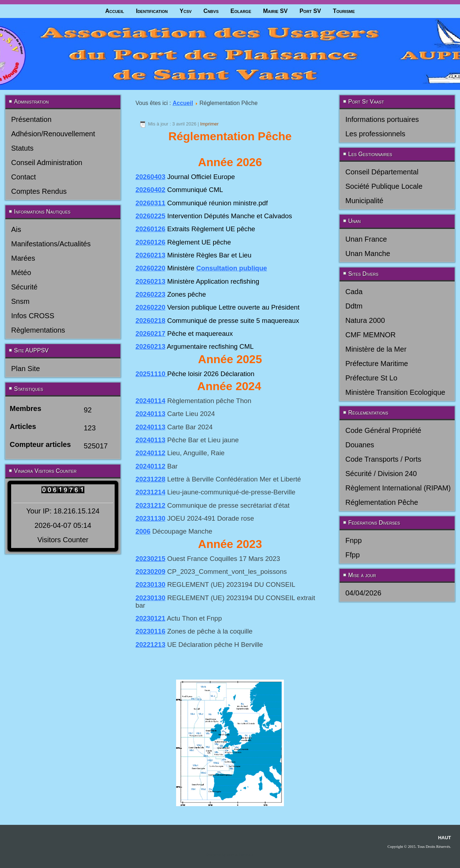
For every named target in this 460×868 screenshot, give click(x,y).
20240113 (150, 414)
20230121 (150, 618)
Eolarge (241, 11)
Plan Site (26, 369)
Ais (16, 229)
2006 (143, 531)
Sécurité (24, 287)
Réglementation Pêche (382, 502)
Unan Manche (368, 253)
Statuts (22, 148)
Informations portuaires (382, 119)
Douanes (360, 445)
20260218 (150, 321)
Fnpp (354, 540)
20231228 (150, 479)
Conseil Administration (47, 163)
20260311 (150, 203)
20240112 (150, 453)
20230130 (150, 584)
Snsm (20, 301)
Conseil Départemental (382, 172)
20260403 (150, 177)
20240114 (150, 401)
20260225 (150, 216)
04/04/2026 (363, 593)
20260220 (150, 268)
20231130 (150, 518)
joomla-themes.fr (240, 855)
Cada (354, 292)
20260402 (150, 190)
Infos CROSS (33, 316)
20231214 (150, 492)
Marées (23, 258)
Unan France (366, 239)
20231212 (150, 505)
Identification (152, 11)
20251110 (151, 374)
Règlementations (38, 330)
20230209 (150, 572)
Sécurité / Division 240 (381, 474)
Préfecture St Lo (371, 378)
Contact (24, 177)
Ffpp (353, 555)
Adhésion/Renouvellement (53, 134)
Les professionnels (375, 134)
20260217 (150, 334)
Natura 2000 (365, 320)
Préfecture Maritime (377, 364)
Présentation (31, 119)
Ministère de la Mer (376, 349)
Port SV (310, 11)
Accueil (115, 11)
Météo (21, 273)
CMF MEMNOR (371, 335)
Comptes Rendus (39, 191)
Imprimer (209, 124)
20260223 (150, 294)
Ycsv (186, 11)
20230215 (150, 559)
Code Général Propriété (383, 430)
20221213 (150, 645)
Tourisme (344, 11)
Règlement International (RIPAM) (398, 488)
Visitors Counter (63, 540)
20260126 (150, 229)
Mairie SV (275, 11)
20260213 (150, 255)
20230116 (150, 631)
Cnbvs (211, 11)
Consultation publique (232, 268)
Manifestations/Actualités (51, 244)
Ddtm (354, 306)
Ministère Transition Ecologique (395, 392)
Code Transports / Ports (383, 459)
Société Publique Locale (384, 186)
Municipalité (364, 201)
